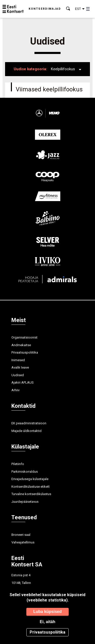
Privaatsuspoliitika (25, 352)
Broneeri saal (21, 535)
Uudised (18, 375)
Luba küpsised (47, 612)
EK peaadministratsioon (29, 423)
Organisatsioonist (24, 337)
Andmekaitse (21, 345)
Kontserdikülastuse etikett (31, 487)
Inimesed (18, 360)
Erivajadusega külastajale (30, 479)
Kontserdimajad (45, 9)
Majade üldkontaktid (26, 431)
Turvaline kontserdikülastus (31, 494)
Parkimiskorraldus (25, 472)
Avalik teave (20, 367)
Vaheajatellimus (23, 542)
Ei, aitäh (48, 622)
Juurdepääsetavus (25, 502)
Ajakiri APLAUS (23, 382)
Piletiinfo (18, 464)
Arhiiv (15, 390)
